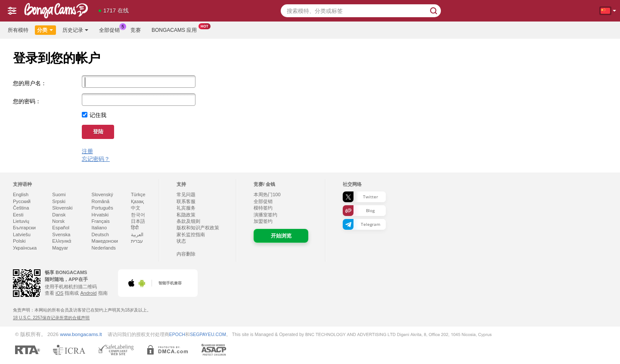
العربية (137, 234)
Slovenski (62, 208)
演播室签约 (265, 215)
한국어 (138, 215)
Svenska (61, 234)
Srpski (59, 201)
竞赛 (136, 30)
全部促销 (112, 29)
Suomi (59, 194)
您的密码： (27, 101)
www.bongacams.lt (81, 334)
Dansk (59, 215)
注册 (87, 151)
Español (61, 228)
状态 (181, 241)
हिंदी (135, 228)
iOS (59, 293)
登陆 (98, 132)
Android (89, 293)
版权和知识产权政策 (198, 228)
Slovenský (102, 194)
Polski (19, 241)
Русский (22, 201)
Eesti (18, 215)
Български (24, 228)
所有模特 (18, 30)
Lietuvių (21, 221)
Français (101, 221)
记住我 (98, 115)
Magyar (60, 248)
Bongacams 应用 (176, 29)
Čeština (21, 208)
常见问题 (186, 194)
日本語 (138, 221)
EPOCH (177, 334)
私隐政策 (186, 215)
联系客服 (186, 201)
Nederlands (104, 248)
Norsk (58, 221)
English (21, 194)
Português (102, 208)
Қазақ (137, 201)
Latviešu (22, 234)
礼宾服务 (186, 208)
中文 (136, 208)
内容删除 (186, 254)
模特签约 (263, 208)
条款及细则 (188, 221)
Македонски (105, 241)
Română (101, 201)
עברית (137, 241)
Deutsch (100, 234)
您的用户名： (30, 83)
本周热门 (267, 194)
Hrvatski (100, 215)
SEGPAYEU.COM (208, 334)
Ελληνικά (62, 241)
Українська (25, 248)
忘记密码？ (96, 159)
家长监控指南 (191, 234)
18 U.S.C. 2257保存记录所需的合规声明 (51, 318)
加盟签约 (263, 221)
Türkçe (138, 194)
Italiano (99, 228)
